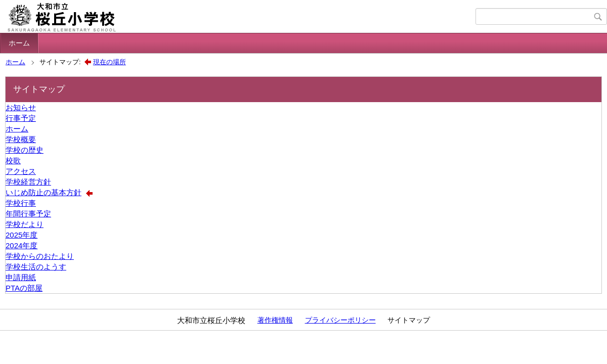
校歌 (13, 161)
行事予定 (21, 118)
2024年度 (21, 245)
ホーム (19, 43)
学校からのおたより (40, 256)
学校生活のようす (36, 267)
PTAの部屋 (24, 288)
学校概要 (21, 139)
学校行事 (21, 203)
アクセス (21, 171)
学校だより (25, 224)
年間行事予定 (28, 214)
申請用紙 (21, 277)
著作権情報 (275, 320)
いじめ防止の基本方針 (44, 192)
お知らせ (21, 107)
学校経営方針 (28, 182)
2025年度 (21, 235)
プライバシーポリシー (340, 320)
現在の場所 (110, 62)
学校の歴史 (25, 150)
